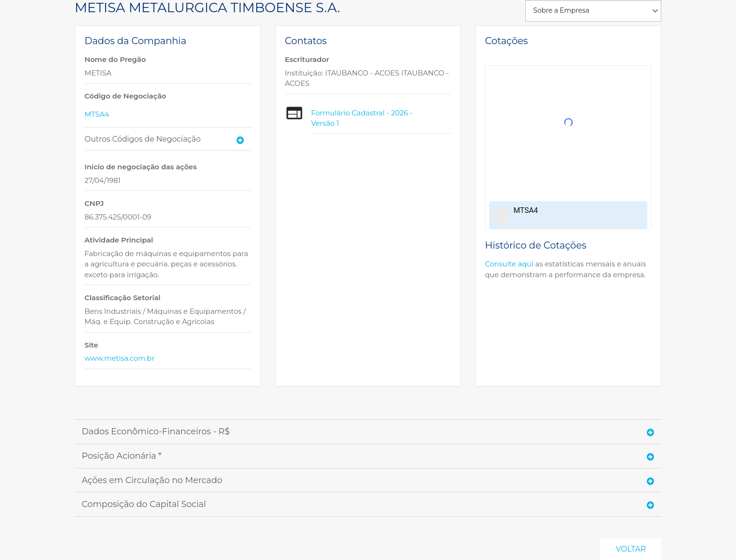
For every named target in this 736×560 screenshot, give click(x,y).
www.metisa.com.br (119, 358)
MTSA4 (97, 114)
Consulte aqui (509, 264)
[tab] (168, 139)
